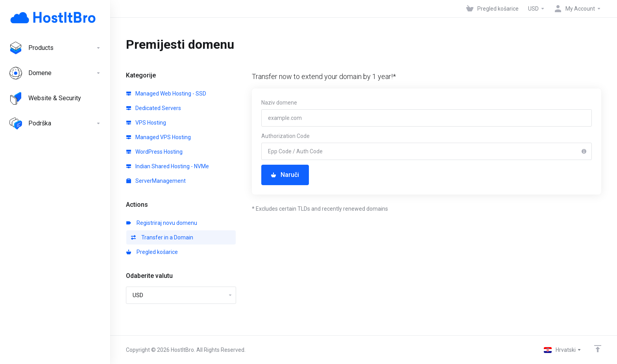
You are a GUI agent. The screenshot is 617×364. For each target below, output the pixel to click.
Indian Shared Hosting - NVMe (168, 166)
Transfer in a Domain (162, 237)
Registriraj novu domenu (162, 223)
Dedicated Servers (154, 108)
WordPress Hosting (154, 152)
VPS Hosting (146, 123)
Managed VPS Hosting (159, 137)
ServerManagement (156, 181)
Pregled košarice (152, 252)
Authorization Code (285, 136)
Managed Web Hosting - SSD (166, 94)
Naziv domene (279, 103)
